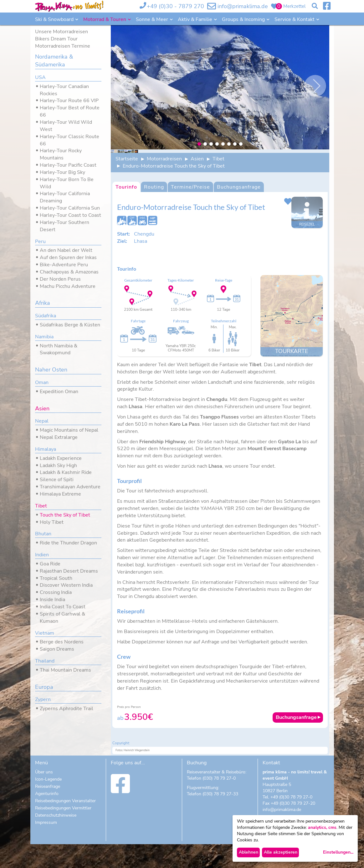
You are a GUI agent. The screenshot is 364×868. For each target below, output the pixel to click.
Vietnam (45, 633)
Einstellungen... (338, 852)
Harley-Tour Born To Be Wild (67, 183)
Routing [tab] (154, 211)
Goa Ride (50, 564)
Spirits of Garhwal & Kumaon (62, 618)
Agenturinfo (47, 817)
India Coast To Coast (63, 607)
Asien (42, 408)
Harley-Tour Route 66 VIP (69, 101)
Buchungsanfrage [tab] (239, 211)
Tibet (41, 506)
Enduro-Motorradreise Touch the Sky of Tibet (174, 190)
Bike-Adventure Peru (64, 265)
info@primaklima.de (243, 6)
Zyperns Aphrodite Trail (67, 709)
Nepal (42, 421)
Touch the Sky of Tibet (65, 515)
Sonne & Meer (153, 19)
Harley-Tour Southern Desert (64, 226)
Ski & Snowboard (55, 19)
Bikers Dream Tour (56, 39)
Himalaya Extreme (60, 494)
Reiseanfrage (48, 810)
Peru (40, 242)
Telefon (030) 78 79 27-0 (211, 802)
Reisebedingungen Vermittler (63, 832)
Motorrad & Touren (105, 19)
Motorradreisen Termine (63, 46)
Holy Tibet (52, 522)
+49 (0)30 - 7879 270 (175, 6)
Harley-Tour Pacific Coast (68, 165)
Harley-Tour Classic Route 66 (69, 140)
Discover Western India (66, 585)
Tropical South (56, 578)
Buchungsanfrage (296, 741)
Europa (44, 687)
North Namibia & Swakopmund (59, 349)
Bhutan (43, 534)
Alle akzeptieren (281, 852)
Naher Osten (51, 370)
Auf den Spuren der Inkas (68, 257)
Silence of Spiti (57, 480)
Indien (42, 555)
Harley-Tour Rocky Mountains (61, 154)
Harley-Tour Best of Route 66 (70, 111)
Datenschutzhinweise (56, 839)
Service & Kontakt (295, 19)
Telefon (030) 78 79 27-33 (213, 818)
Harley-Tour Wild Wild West (66, 126)
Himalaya (46, 449)
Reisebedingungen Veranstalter (65, 825)
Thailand (45, 661)
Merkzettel (294, 6)
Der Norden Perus (60, 279)
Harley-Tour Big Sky (62, 172)
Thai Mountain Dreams (65, 670)
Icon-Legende (48, 803)
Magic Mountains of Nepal (69, 430)
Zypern (43, 699)
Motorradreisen (164, 183)
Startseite (127, 183)
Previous (125, 86)
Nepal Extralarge (59, 437)
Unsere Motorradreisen (62, 32)
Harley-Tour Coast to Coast (70, 215)
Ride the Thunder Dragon (68, 543)
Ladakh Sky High (58, 465)
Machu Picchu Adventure (68, 286)
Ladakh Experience (61, 458)
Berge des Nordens (62, 642)
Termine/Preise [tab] (190, 211)
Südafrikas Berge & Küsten (70, 325)
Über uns (44, 796)
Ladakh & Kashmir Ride (66, 472)
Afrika (43, 303)
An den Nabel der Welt (66, 250)
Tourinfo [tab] (126, 211)
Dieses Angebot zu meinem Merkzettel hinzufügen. (288, 225)
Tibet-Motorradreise (159, 424)
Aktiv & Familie (196, 19)
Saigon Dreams (57, 649)
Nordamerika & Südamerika (54, 61)
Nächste (315, 86)
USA (40, 77)
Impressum (46, 846)
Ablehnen (249, 852)
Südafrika (46, 316)
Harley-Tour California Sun (70, 208)
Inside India (52, 600)
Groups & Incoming (244, 19)
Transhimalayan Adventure (70, 487)
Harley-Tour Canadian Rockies (64, 90)
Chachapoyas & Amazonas (69, 272)
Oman (42, 382)
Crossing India (56, 592)
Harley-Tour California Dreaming (65, 197)
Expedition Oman (59, 392)
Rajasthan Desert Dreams (69, 571)
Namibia (44, 337)
